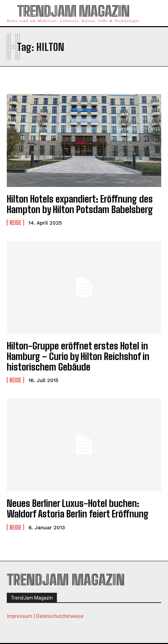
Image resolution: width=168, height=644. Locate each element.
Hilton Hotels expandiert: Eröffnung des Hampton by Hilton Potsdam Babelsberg (80, 204)
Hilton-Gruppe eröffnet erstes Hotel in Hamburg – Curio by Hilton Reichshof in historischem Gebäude (78, 356)
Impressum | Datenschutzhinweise (45, 616)
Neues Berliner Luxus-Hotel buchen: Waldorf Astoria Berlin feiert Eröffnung (78, 508)
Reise (15, 223)
